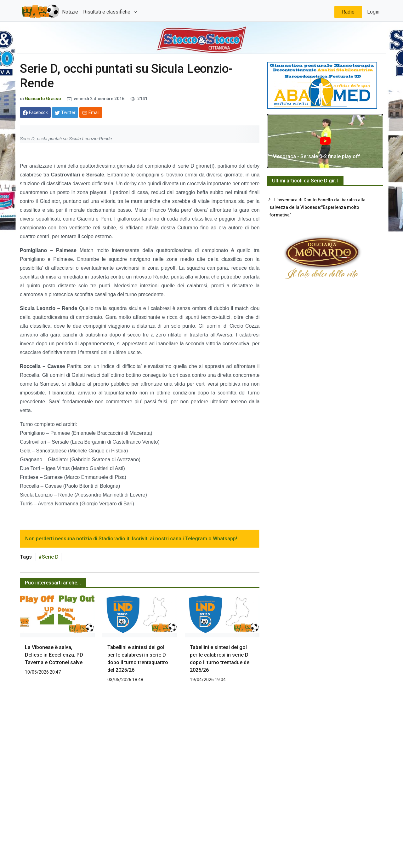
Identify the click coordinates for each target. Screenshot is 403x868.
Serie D (50, 557)
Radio (348, 12)
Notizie (70, 12)
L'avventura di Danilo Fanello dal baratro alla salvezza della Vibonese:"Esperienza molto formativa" (318, 207)
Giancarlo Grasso (43, 99)
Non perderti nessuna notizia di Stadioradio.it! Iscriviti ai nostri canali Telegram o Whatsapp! (131, 539)
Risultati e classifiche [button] (107, 12)
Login (373, 12)
